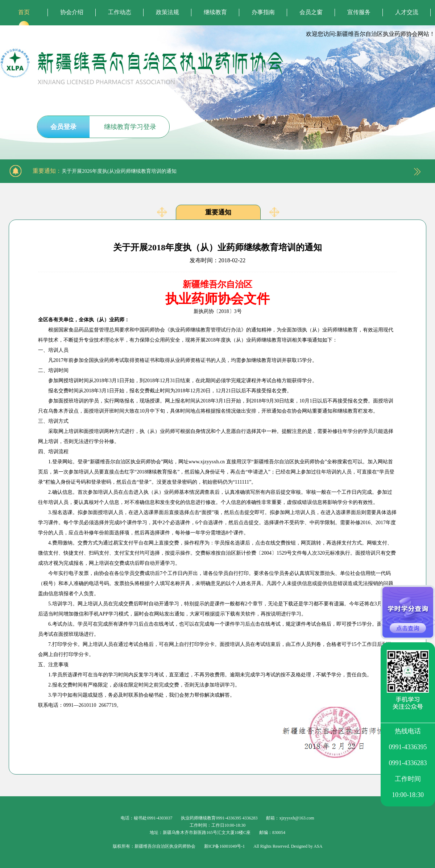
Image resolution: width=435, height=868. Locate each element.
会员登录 (63, 127)
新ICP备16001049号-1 (225, 846)
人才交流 (407, 12)
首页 (24, 12)
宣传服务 (359, 12)
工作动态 (120, 12)
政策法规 (167, 12)
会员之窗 (311, 12)
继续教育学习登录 (130, 127)
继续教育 (215, 12)
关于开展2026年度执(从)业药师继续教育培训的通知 (119, 171)
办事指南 (263, 12)
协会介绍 (72, 12)
